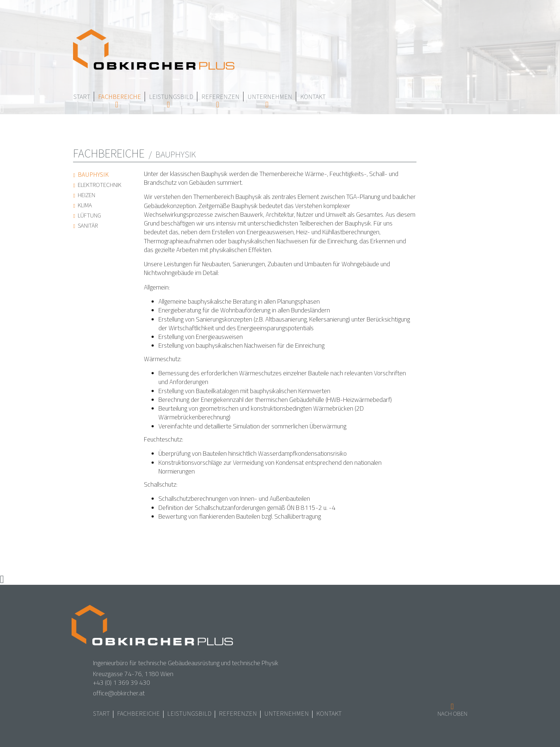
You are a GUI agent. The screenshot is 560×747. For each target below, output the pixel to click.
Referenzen (220, 97)
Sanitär (88, 225)
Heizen (87, 195)
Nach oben (452, 714)
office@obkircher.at (119, 693)
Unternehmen (270, 97)
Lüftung (90, 215)
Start (82, 97)
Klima (85, 205)
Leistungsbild (171, 97)
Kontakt (313, 97)
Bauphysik (94, 175)
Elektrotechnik (100, 185)
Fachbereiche (120, 97)
